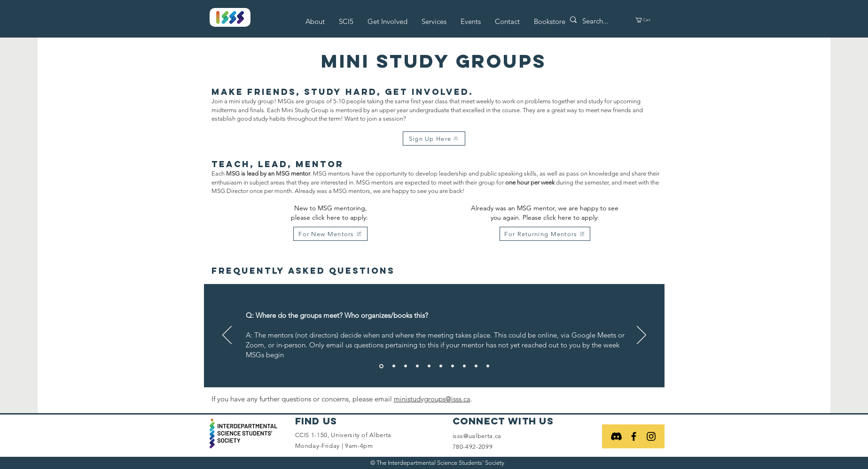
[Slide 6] (441, 366)
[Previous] (227, 336)
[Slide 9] (476, 366)
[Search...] (599, 21)
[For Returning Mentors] (545, 234)
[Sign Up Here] (434, 138)
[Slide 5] (429, 366)
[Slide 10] (488, 366)
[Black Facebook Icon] (634, 436)
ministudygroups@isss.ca (432, 399)
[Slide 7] (453, 366)
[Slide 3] (406, 366)
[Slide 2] (394, 366)
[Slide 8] (464, 366)
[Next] (641, 336)
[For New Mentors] (330, 234)
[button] (315, 21)
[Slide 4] (417, 366)
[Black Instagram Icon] (651, 436)
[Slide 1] (381, 366)
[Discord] (616, 436)
